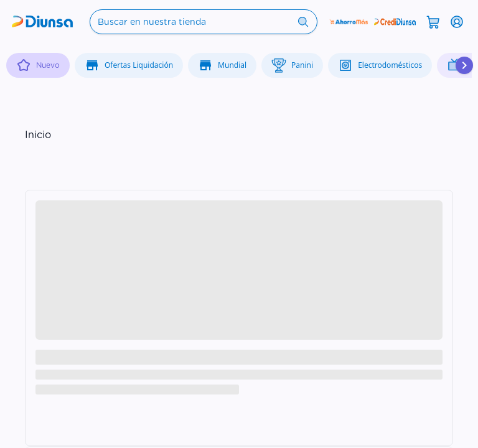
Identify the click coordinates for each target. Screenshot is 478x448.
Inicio (38, 135)
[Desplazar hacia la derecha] (464, 65)
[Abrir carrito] (433, 21)
